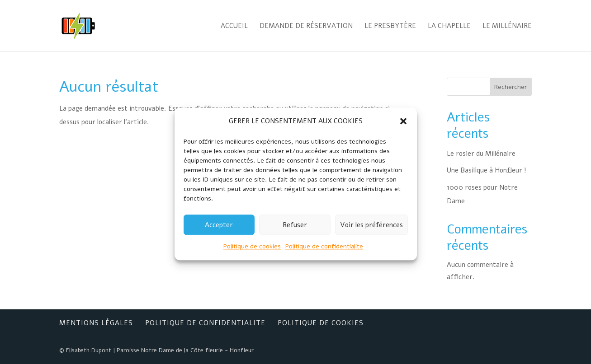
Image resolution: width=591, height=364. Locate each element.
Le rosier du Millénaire (481, 154)
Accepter (219, 230)
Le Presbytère (390, 26)
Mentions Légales (96, 323)
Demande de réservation (306, 26)
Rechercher (511, 87)
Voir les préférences (371, 230)
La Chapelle (449, 26)
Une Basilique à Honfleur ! (487, 170)
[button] (403, 127)
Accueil (234, 26)
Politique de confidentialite (324, 252)
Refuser (295, 230)
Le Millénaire (507, 26)
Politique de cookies (252, 252)
